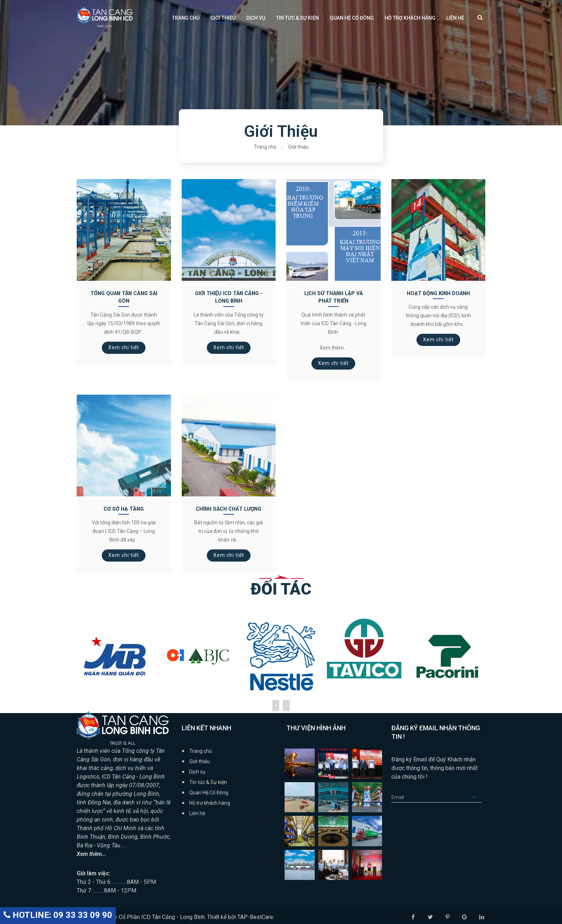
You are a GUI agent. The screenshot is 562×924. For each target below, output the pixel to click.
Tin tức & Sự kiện (297, 18)
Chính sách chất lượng (229, 508)
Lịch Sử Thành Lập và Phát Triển (334, 297)
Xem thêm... (92, 853)
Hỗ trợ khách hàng (410, 18)
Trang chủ (186, 18)
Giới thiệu (223, 18)
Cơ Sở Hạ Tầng (124, 508)
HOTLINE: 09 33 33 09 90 (58, 915)
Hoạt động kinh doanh (438, 293)
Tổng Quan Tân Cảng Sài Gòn (124, 297)
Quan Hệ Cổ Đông (352, 18)
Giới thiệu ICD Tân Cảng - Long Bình (229, 297)
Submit (476, 796)
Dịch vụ (256, 18)
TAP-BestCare (255, 916)
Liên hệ (455, 18)
